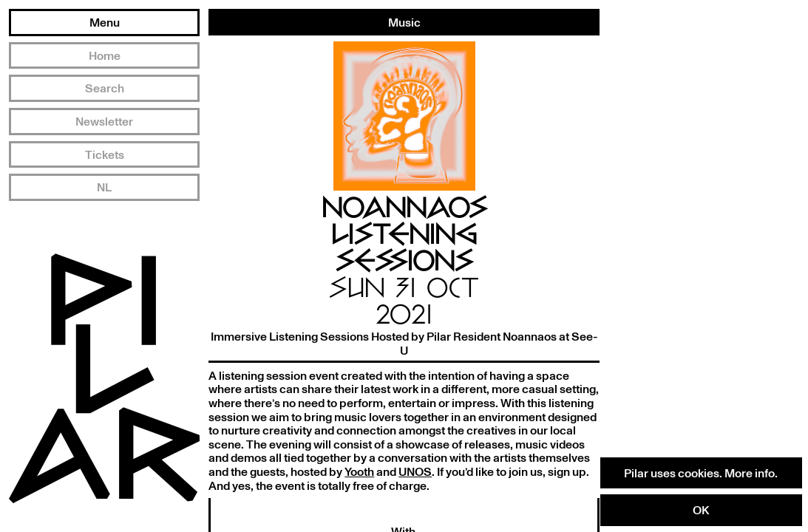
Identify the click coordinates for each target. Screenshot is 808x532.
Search (105, 88)
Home (105, 55)
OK (701, 510)
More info (750, 473)
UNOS (415, 471)
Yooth (359, 471)
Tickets (105, 154)
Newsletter (104, 121)
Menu (105, 22)
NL (104, 187)
